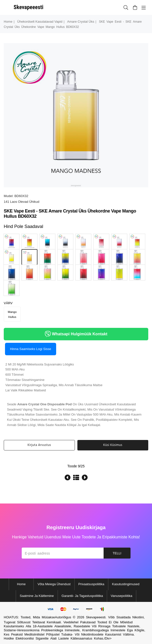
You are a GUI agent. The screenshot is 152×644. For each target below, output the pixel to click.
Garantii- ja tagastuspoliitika (82, 596)
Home (8, 22)
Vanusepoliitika (122, 596)
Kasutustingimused (126, 584)
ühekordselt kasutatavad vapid (40, 22)
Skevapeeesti (96, 617)
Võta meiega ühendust (54, 584)
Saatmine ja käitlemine (37, 596)
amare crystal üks (81, 22)
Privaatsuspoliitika (91, 584)
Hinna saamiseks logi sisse (31, 349)
